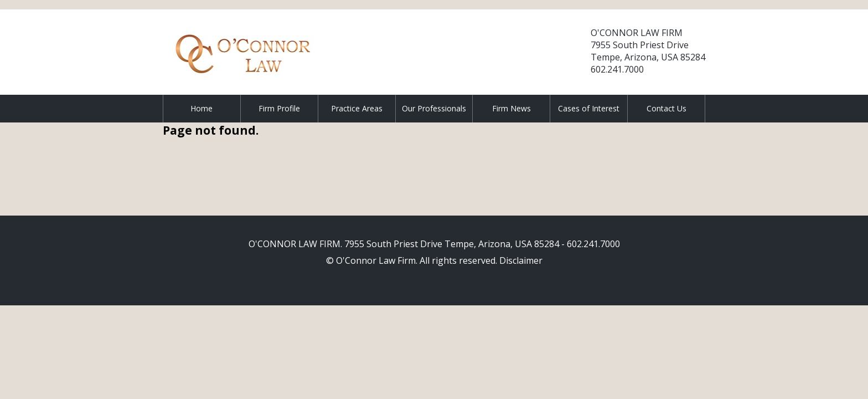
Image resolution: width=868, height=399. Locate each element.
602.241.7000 (617, 69)
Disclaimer (521, 260)
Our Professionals (434, 108)
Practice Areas (357, 108)
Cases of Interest (589, 108)
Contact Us (666, 108)
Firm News (512, 108)
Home (201, 108)
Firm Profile (279, 108)
